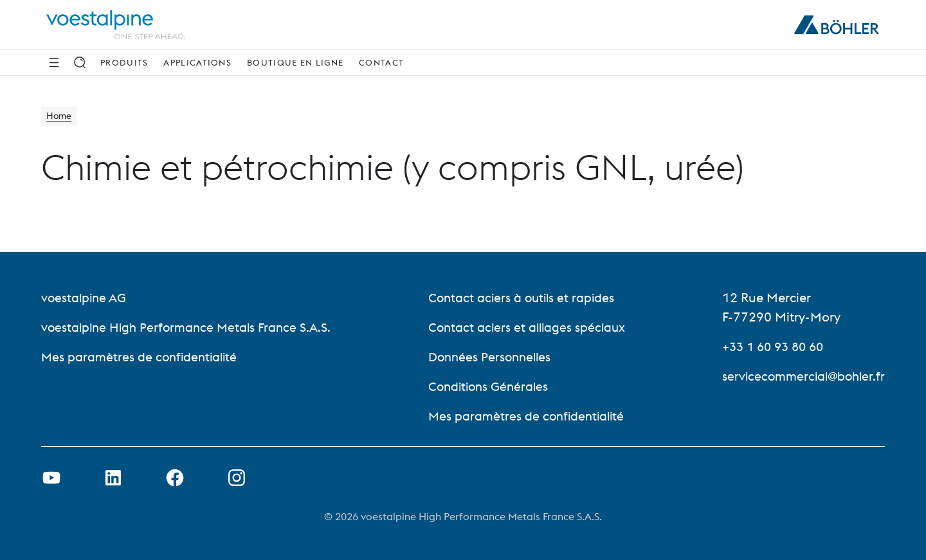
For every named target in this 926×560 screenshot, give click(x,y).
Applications (197, 62)
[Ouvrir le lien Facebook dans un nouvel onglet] (175, 478)
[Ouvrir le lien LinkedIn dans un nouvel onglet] (113, 478)
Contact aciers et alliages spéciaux (528, 327)
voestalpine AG (85, 297)
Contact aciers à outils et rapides (522, 297)
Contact (381, 62)
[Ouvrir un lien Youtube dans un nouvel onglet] (51, 478)
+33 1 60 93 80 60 (770, 346)
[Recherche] (80, 62)
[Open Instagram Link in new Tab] (237, 478)
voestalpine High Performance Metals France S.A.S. (191, 327)
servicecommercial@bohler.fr (800, 376)
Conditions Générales (489, 386)
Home (61, 117)
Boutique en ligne (295, 62)
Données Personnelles (491, 357)
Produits (124, 62)
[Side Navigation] (54, 62)
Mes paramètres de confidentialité (142, 357)
